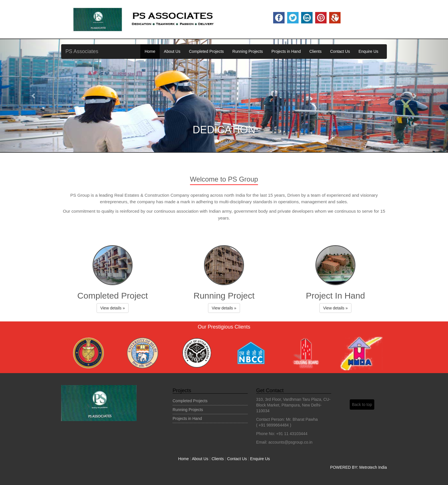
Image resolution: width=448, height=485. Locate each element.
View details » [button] (113, 308)
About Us (172, 51)
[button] (34, 96)
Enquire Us (368, 51)
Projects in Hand (286, 51)
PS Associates (82, 51)
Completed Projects (206, 51)
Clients (316, 51)
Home (150, 51)
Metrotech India (373, 467)
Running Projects (248, 51)
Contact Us (340, 51)
